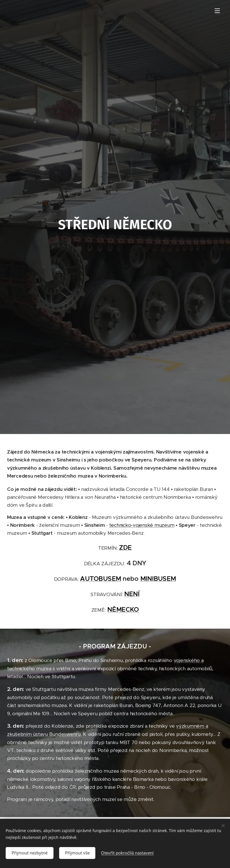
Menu (217, 11)
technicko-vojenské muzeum (142, 525)
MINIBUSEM (158, 579)
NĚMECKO (123, 609)
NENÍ (132, 594)
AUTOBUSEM (101, 579)
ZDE (125, 547)
